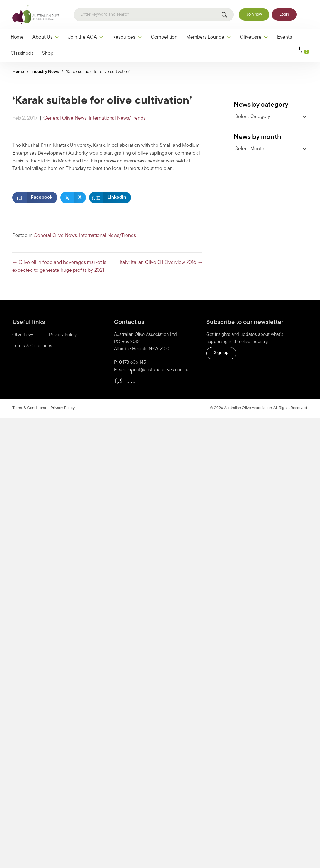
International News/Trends (117, 118)
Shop (48, 54)
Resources (127, 37)
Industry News (45, 72)
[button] (119, 380)
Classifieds (22, 54)
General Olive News (65, 118)
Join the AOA (86, 37)
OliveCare (254, 37)
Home (17, 37)
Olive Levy (23, 335)
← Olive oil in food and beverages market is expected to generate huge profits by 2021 (59, 267)
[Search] (154, 15)
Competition (164, 37)
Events (285, 37)
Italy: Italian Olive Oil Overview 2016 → (161, 263)
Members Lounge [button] (209, 37)
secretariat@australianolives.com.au (154, 370)
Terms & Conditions (32, 346)
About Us (46, 37)
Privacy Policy (63, 335)
